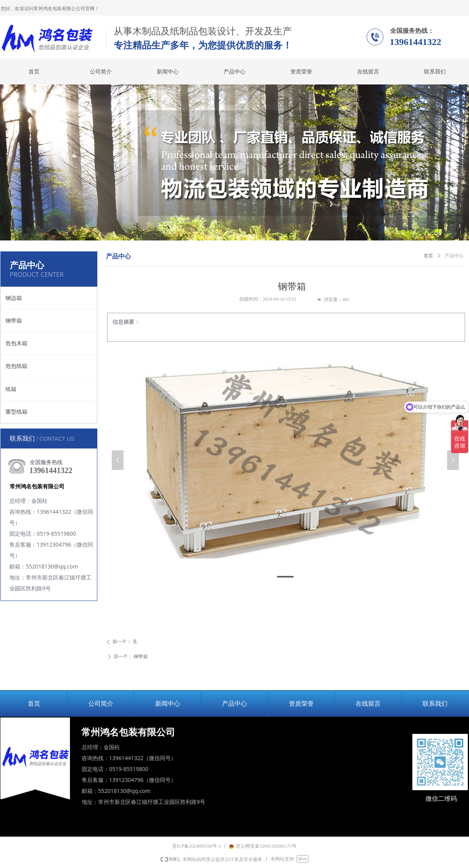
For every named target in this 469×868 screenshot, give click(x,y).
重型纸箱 (16, 412)
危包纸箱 (16, 366)
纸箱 (11, 389)
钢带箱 (14, 321)
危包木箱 (16, 343)
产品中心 (454, 256)
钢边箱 (14, 298)
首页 (428, 256)
